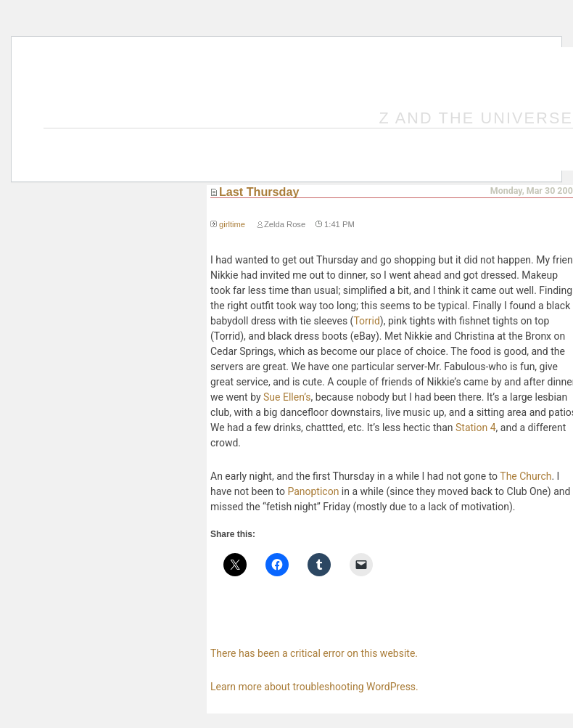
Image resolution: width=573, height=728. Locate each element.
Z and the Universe (477, 118)
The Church (525, 476)
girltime (232, 224)
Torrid (366, 321)
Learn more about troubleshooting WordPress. (314, 687)
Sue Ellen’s (287, 397)
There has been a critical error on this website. (314, 653)
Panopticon (313, 491)
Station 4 (476, 428)
